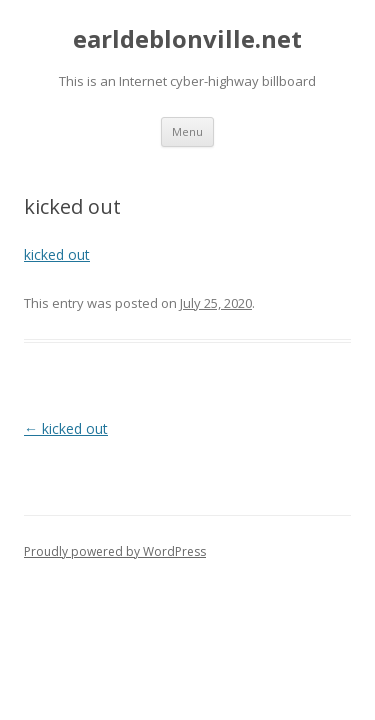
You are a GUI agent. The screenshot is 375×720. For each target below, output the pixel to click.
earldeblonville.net (187, 39)
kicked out (57, 254)
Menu (187, 131)
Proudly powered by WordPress (115, 551)
